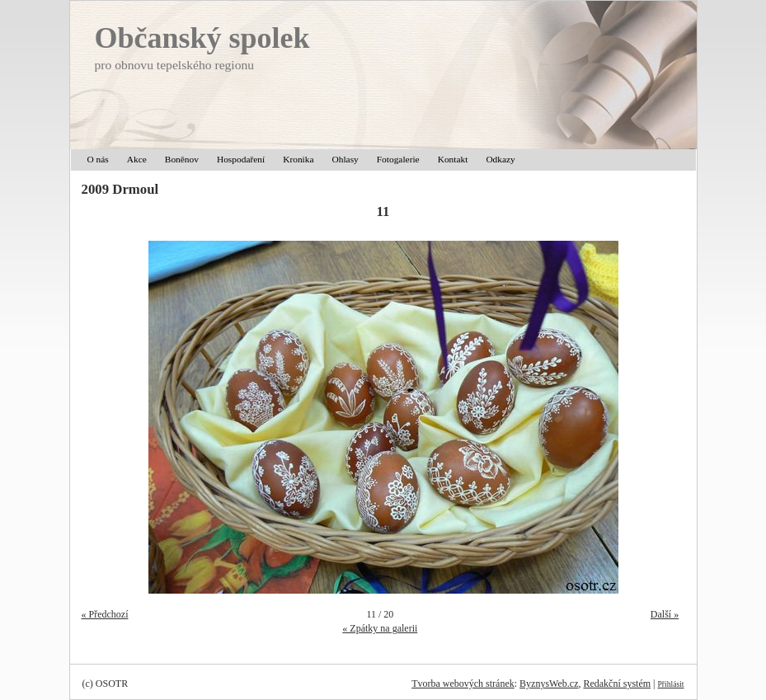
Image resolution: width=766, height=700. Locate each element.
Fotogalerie (398, 159)
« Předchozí (105, 614)
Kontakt (453, 159)
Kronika (298, 159)
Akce (137, 159)
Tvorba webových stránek (463, 684)
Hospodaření (241, 159)
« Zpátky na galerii (380, 628)
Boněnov (182, 159)
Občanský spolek (202, 38)
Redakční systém (617, 684)
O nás (98, 159)
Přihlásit (671, 684)
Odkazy (500, 159)
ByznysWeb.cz (549, 684)
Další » (665, 614)
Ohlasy (345, 159)
